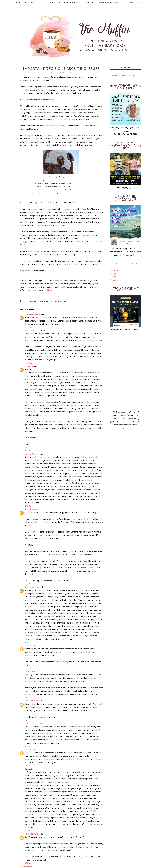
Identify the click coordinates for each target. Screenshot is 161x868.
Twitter (113, 277)
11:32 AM (29, 363)
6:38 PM (28, 584)
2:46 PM (28, 720)
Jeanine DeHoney (32, 454)
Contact (89, 3)
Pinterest (114, 280)
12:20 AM (29, 668)
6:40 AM (28, 766)
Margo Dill (29, 366)
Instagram (114, 273)
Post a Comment (27, 866)
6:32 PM (28, 642)
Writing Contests (73, 3)
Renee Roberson (32, 587)
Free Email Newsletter (135, 3)
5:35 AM (28, 746)
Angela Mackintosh (33, 331)
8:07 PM (28, 831)
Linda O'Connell (31, 723)
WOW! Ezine (29, 3)
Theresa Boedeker (33, 314)
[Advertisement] (126, 371)
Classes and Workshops (49, 3)
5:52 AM (28, 863)
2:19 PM (28, 451)
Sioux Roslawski (41, 301)
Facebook (114, 270)
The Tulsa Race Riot (57, 301)
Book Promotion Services (109, 3)
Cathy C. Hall (30, 672)
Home (18, 3)
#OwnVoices (28, 301)
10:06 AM (29, 697)
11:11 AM (29, 327)
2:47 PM (28, 506)
